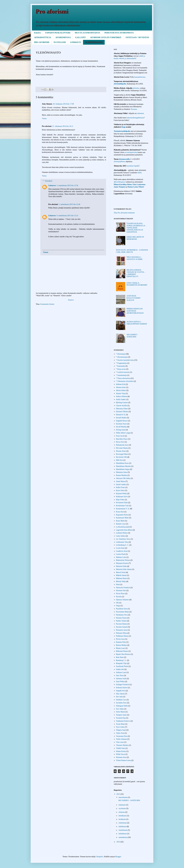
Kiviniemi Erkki (122, 503)
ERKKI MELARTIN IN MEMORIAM (135, 238)
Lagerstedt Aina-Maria (124, 530)
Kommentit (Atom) (47, 304)
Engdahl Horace (122, 421)
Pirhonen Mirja (121, 633)
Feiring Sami (121, 430)
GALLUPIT (80, 37)
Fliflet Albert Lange (123, 433)
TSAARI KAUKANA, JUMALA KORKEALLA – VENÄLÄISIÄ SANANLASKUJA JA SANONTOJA (136, 228)
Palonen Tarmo (121, 618)
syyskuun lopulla (133, 166)
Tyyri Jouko (120, 727)
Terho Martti (121, 712)
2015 (119, 794)
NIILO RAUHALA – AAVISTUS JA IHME (134, 258)
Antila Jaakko (121, 399)
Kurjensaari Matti (122, 518)
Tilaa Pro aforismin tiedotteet (124, 213)
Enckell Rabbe (121, 418)
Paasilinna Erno (122, 609)
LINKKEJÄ (75, 42)
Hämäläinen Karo (122, 463)
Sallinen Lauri (121, 672)
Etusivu (37, 33)
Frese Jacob (120, 436)
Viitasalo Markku (122, 745)
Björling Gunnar (122, 403)
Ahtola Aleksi (121, 390)
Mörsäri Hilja (121, 581)
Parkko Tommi (121, 621)
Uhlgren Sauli (121, 730)
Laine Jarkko (121, 536)
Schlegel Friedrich (123, 685)
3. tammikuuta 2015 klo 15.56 (67, 185)
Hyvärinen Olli (121, 457)
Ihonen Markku (122, 475)
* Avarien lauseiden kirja (125, 360)
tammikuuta (123, 837)
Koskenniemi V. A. (123, 509)
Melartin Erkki (121, 566)
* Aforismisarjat (122, 357)
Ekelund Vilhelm (122, 412)
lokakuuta (122, 805)
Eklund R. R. (121, 415)
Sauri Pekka (120, 681)
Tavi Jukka (120, 709)
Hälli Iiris (119, 460)
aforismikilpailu (120, 84)
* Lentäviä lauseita (123, 372)
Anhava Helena (122, 396)
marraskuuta (123, 797)
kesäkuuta (122, 819)
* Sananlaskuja (121, 375)
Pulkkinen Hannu (122, 636)
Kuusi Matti (120, 521)
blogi (124, 127)
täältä (140, 173)
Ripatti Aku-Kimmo (123, 654)
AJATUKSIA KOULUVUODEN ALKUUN (133, 298)
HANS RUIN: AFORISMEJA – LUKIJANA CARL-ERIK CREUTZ (132, 251)
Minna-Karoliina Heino (123, 184)
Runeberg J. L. (121, 660)
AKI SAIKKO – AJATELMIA (132, 336)
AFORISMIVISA (63, 37)
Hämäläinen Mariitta (123, 466)
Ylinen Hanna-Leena (123, 760)
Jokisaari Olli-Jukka (123, 478)
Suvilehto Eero (121, 703)
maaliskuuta (123, 830)
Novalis (119, 597)
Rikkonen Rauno (122, 651)
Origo (118, 606)
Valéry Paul (120, 733)
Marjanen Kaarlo (122, 563)
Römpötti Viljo (121, 663)
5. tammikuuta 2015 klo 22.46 (69, 204)
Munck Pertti (121, 572)
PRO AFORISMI (42, 42)
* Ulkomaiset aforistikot (125, 381)
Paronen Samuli (122, 627)
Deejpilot (100, 857)
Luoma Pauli (121, 554)
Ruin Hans (120, 657)
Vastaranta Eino (122, 736)
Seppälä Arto (121, 691)
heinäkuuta (123, 816)
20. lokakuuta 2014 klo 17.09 (63, 104)
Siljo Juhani (120, 694)
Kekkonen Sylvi (122, 497)
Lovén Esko (120, 548)
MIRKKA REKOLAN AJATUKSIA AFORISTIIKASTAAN (135, 311)
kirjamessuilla (124, 159)
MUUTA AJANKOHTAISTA (87, 33)
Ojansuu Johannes (123, 600)
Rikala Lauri (120, 648)
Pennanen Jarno (122, 630)
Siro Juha (119, 697)
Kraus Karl (120, 512)
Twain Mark (120, 724)
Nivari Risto (120, 594)
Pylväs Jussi (120, 639)
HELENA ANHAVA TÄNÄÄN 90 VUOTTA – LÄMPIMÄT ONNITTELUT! (136, 273)
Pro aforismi (52, 11)
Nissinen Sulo (121, 590)
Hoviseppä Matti (122, 454)
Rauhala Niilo (121, 642)
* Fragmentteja (121, 363)
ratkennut (140, 113)
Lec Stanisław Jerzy (123, 539)
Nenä (118, 585)
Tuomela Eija (121, 718)
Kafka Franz (120, 487)
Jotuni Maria (121, 481)
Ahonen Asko (121, 387)
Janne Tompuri (120, 187)
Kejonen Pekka (121, 494)
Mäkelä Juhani (121, 575)
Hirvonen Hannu (122, 448)
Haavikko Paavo (122, 439)
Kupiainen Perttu (122, 515)
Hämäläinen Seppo (123, 469)
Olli (117, 603)
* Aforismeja (121, 354)
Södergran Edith (122, 706)
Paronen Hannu (122, 624)
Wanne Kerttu (121, 751)
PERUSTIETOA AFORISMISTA (119, 33)
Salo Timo (120, 676)
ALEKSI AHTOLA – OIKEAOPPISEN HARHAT (137, 323)
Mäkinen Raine (122, 578)
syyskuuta (122, 808)
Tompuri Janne (121, 715)
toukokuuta (123, 823)
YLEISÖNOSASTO (94, 42)
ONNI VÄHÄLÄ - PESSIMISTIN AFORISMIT (137, 284)
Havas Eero (120, 442)
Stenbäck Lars (121, 700)
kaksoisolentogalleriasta (135, 118)
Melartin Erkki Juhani (124, 569)
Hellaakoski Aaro (122, 445)
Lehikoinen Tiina (122, 542)
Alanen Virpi (121, 393)
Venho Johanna (121, 739)
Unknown (52, 185)
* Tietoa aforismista (123, 378)
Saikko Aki (120, 669)
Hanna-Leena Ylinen (136, 187)
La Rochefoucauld (123, 527)
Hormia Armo (121, 451)
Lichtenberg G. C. (122, 545)
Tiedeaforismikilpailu (122, 131)
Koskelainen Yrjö (122, 506)
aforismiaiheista (120, 162)
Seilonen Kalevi (122, 688)
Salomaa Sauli (121, 679)
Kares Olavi (120, 490)
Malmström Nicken (123, 560)
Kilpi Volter (120, 500)
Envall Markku (121, 427)
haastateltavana (140, 77)
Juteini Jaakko (121, 484)
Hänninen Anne (122, 472)
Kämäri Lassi (121, 524)
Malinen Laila (121, 557)
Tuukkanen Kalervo (123, 721)
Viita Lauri (120, 742)
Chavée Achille (122, 406)
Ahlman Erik (121, 384)
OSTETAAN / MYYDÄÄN (137, 37)
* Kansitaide (120, 366)
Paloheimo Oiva (122, 615)
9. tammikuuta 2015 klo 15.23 (67, 216)
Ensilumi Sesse (121, 424)
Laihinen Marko (122, 533)
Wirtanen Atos (121, 757)
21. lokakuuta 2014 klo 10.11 (63, 126)
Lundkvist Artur (122, 551)
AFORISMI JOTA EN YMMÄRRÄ (106, 37)
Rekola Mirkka (121, 645)
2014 (119, 842)
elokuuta (122, 812)
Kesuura (134, 109)
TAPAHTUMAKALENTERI (58, 33)
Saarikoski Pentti (122, 666)
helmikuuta (123, 834)
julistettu (136, 88)
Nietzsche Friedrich (123, 588)
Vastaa (44, 118)
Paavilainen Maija (122, 612)
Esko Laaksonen (139, 184)
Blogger (118, 857)
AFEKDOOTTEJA (43, 37)
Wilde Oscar (120, 754)
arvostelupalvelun (131, 152)
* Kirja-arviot (121, 369)
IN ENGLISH (60, 42)
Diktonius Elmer (122, 409)
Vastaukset (48, 181)
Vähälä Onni (121, 748)
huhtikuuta (123, 827)
